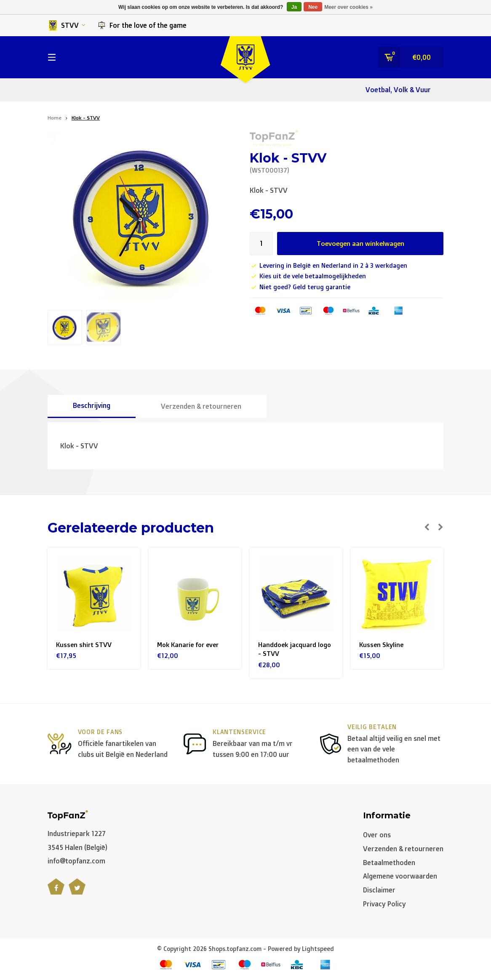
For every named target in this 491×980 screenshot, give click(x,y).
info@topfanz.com (76, 863)
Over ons (377, 836)
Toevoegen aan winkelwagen (360, 243)
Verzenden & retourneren (201, 406)
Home (55, 118)
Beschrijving (92, 405)
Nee (313, 7)
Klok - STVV (86, 118)
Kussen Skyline (382, 645)
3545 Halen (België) (77, 849)
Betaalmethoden (389, 864)
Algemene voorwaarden (400, 878)
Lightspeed (318, 950)
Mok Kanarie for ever (190, 645)
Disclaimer (379, 892)
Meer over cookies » (348, 7)
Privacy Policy (384, 905)
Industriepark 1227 (77, 835)
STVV (67, 25)
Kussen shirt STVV (85, 645)
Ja (294, 7)
